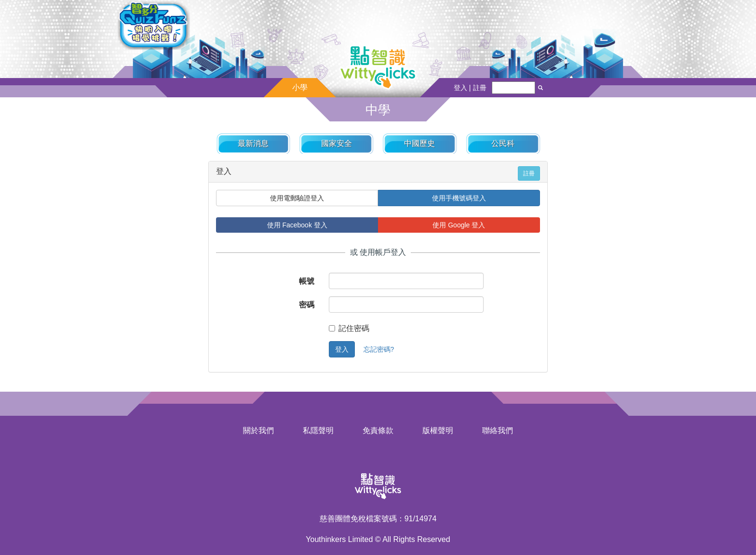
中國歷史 (419, 143)
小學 (300, 87)
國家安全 (337, 143)
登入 (342, 349)
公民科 (503, 143)
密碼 (307, 305)
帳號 (307, 281)
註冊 (529, 173)
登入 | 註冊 (470, 88)
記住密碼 (349, 328)
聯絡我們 (498, 430)
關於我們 (258, 430)
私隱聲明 (318, 430)
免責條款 (378, 430)
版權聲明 (438, 430)
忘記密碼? (379, 349)
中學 (378, 110)
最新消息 (253, 143)
